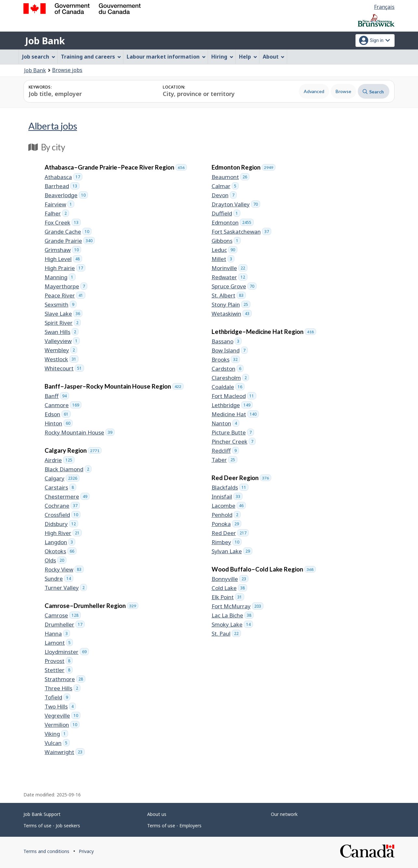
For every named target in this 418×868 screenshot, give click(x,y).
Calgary (62, 478)
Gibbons (226, 241)
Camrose (63, 615)
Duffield (226, 213)
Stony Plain (231, 304)
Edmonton (233, 222)
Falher (57, 213)
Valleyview (62, 341)
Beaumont (230, 177)
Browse (343, 91)
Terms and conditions (46, 851)
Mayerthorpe (66, 286)
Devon (224, 195)
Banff (57, 396)
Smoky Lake (232, 624)
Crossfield (63, 515)
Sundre (59, 579)
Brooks (226, 359)
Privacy (86, 851)
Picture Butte (233, 432)
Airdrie (60, 460)
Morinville (230, 268)
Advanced (314, 91)
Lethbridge (232, 405)
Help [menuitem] (248, 57)
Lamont (59, 643)
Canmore (63, 405)
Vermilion (62, 725)
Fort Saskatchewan (241, 232)
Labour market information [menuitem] (166, 57)
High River (63, 533)
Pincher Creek (234, 441)
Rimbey (227, 542)
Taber (224, 460)
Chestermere (67, 496)
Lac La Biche (233, 615)
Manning (60, 277)
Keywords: (40, 87)
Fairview (59, 204)
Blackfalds (230, 487)
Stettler (59, 670)
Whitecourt (64, 368)
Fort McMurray (237, 606)
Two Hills (60, 706)
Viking (56, 734)
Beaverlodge (66, 195)
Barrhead (62, 186)
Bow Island (230, 350)
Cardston (228, 369)
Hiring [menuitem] (222, 57)
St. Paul (226, 634)
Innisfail (227, 496)
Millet (223, 259)
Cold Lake (229, 588)
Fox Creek (63, 222)
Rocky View (64, 569)
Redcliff (225, 451)
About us (157, 814)
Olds (56, 560)
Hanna (57, 634)
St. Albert (229, 295)
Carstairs (60, 487)
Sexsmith (61, 304)
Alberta (53, 126)
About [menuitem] (274, 57)
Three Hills (63, 688)
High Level (63, 259)
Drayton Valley (236, 204)
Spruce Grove (234, 286)
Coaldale (228, 387)
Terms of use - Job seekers (52, 826)
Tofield (57, 697)
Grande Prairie (70, 241)
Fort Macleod (234, 396)
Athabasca (63, 177)
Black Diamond (68, 469)
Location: (174, 87)
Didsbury (61, 524)
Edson (58, 414)
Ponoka (226, 524)
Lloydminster (67, 652)
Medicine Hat (235, 414)
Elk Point (228, 597)
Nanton (225, 423)
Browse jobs (67, 70)
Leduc (224, 250)
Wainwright (65, 752)
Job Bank (45, 41)
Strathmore (65, 679)
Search (373, 92)
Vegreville (63, 716)
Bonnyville (230, 579)
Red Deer (230, 533)
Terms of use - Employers (174, 826)
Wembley (61, 350)
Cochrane (62, 506)
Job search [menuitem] (39, 57)
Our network (284, 814)
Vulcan (57, 743)
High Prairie (65, 268)
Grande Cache (68, 232)
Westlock (62, 359)
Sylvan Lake (232, 551)
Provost (59, 661)
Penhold (226, 515)
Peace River (65, 295)
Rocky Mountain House (80, 432)
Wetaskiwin (232, 314)
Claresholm (230, 378)
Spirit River (63, 323)
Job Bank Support (42, 814)
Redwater (230, 277)
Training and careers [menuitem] (91, 57)
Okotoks (61, 551)
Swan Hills (62, 332)
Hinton (59, 423)
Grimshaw (63, 250)
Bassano (227, 341)
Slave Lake (63, 314)
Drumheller (65, 624)
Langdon (60, 542)
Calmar (225, 186)
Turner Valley (66, 588)
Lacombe (229, 506)
